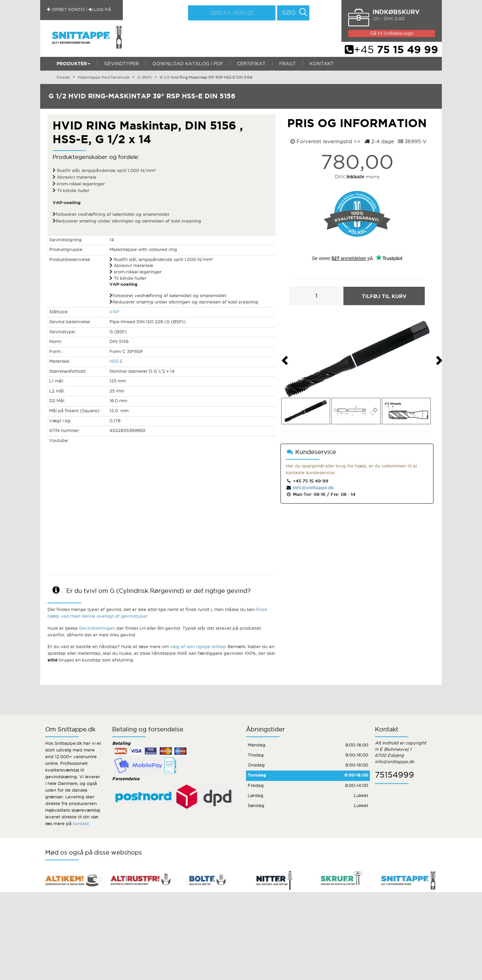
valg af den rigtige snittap (198, 647)
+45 (391, 50)
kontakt (81, 824)
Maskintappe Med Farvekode (104, 78)
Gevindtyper (122, 64)
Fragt (288, 64)
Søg (289, 13)
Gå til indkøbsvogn (392, 33)
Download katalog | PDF (188, 64)
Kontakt (322, 64)
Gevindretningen (97, 629)
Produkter (73, 64)
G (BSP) (145, 78)
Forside (63, 78)
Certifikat (251, 64)
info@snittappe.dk (313, 488)
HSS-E (116, 362)
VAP (114, 312)
